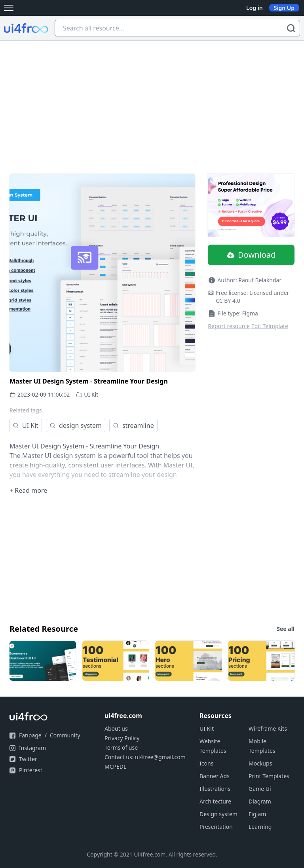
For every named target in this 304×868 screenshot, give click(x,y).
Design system (218, 814)
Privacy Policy (122, 738)
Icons (206, 763)
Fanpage (30, 735)
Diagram (260, 801)
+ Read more (28, 490)
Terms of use (121, 747)
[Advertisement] (152, 100)
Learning (260, 827)
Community (65, 735)
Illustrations (215, 789)
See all (286, 629)
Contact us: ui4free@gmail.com (145, 757)
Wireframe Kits (268, 728)
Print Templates (269, 776)
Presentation (216, 827)
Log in (255, 8)
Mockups (260, 763)
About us (116, 728)
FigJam (257, 814)
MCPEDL (115, 766)
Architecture (215, 801)
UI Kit (91, 394)
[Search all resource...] (177, 28)
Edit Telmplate (270, 326)
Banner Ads (215, 776)
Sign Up (284, 8)
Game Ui (260, 789)
